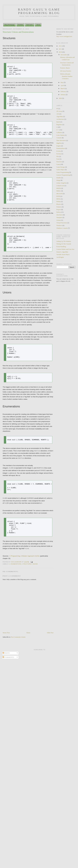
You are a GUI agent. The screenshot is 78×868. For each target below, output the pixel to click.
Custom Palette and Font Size (65, 249)
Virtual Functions (62, 223)
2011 (60, 49)
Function (59, 162)
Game (58, 164)
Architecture (60, 119)
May (62, 82)
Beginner (59, 125)
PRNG (58, 199)
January (63, 95)
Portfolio (20, 25)
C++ (58, 130)
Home (28, 633)
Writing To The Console (64, 244)
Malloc (59, 191)
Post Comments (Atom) (18, 637)
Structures (27, 564)
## (57, 109)
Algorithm (60, 116)
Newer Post (6, 633)
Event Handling (61, 247)
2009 (60, 98)
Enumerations (16, 564)
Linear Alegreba (61, 183)
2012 (60, 46)
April (62, 85)
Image (58, 180)
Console (59, 138)
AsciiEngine (60, 257)
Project (59, 210)
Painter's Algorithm (62, 252)
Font (58, 159)
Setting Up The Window (64, 241)
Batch (58, 122)
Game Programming (63, 172)
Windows (59, 225)
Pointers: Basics (65, 68)
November (64, 55)
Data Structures (61, 140)
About (38, 25)
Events (58, 151)
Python (59, 212)
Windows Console (62, 228)
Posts (6, 653)
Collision (59, 132)
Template (59, 217)
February (63, 91)
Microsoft (59, 194)
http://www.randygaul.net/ (64, 36)
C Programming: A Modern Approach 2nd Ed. (25, 556)
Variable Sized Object (63, 254)
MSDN (59, 188)
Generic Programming (63, 175)
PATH (58, 196)
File (58, 156)
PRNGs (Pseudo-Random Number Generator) (66, 76)
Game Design (61, 167)
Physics (59, 204)
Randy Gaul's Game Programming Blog (39, 11)
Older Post (50, 633)
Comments (8, 657)
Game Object (60, 170)
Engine (59, 146)
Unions (35, 564)
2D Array (59, 111)
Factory (59, 154)
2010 (60, 52)
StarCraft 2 (30, 25)
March (63, 88)
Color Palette (60, 135)
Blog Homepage (9, 25)
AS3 (58, 114)
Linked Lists (60, 186)
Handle (59, 178)
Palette (58, 201)
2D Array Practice (66, 71)
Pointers (59, 207)
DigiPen (59, 143)
